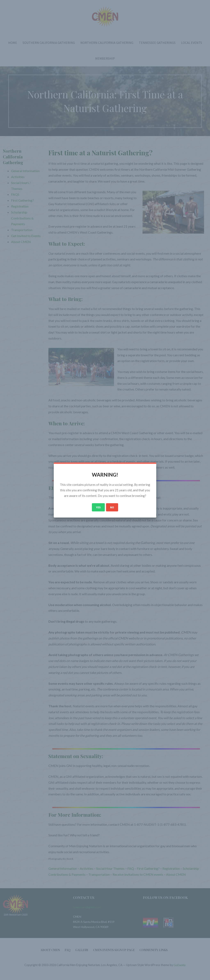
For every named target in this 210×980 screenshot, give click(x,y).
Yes (98, 507)
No (112, 507)
